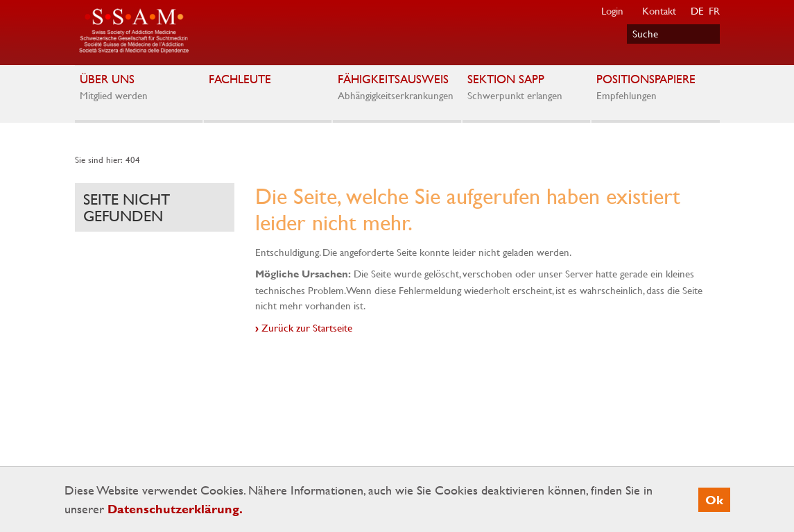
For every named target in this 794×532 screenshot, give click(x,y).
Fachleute (267, 82)
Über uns (138, 88)
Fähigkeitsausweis (396, 88)
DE (697, 10)
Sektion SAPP (526, 88)
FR (714, 10)
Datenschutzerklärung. (175, 509)
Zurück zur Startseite (307, 327)
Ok (714, 500)
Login (612, 10)
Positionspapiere (655, 88)
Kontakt (659, 10)
